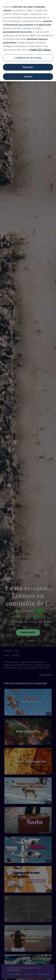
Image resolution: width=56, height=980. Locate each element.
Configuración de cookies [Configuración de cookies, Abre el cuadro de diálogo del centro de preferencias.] (28, 54)
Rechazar (28, 63)
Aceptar (28, 73)
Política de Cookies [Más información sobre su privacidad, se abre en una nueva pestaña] (40, 46)
